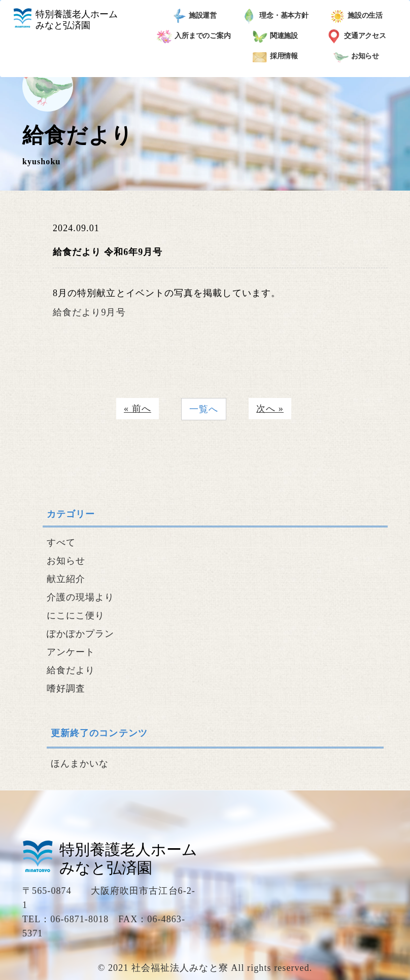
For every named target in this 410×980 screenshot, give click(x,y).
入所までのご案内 (194, 37)
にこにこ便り (76, 615)
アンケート (71, 652)
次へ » (270, 409)
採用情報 (275, 57)
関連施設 (275, 37)
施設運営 (194, 16)
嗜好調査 (66, 688)
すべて (61, 542)
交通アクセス (356, 37)
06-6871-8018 (79, 919)
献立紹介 (66, 579)
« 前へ (138, 409)
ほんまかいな (80, 764)
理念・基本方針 (275, 16)
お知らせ (356, 57)
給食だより (71, 670)
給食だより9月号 (89, 312)
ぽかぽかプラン (81, 634)
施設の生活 (356, 16)
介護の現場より (81, 597)
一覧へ (204, 409)
